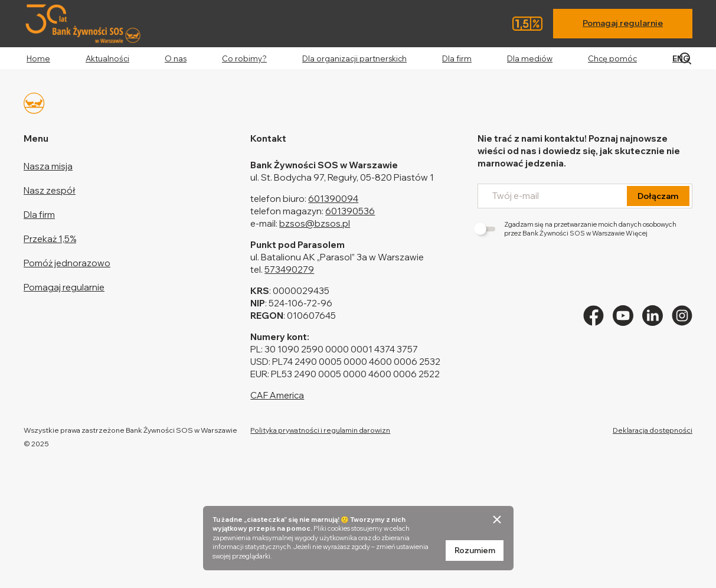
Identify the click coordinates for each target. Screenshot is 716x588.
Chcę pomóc (612, 58)
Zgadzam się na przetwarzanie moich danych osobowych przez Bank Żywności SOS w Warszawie (577, 229)
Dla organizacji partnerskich (354, 58)
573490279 (289, 269)
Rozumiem (475, 550)
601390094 (333, 199)
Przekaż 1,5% (50, 239)
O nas (176, 58)
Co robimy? (244, 58)
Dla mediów (530, 58)
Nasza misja (48, 166)
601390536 (350, 211)
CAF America (277, 395)
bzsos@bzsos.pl (315, 223)
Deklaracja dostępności (653, 430)
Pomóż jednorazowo (67, 263)
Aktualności (107, 58)
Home (38, 58)
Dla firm (457, 58)
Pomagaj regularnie (623, 23)
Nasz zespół (50, 190)
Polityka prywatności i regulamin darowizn (320, 430)
